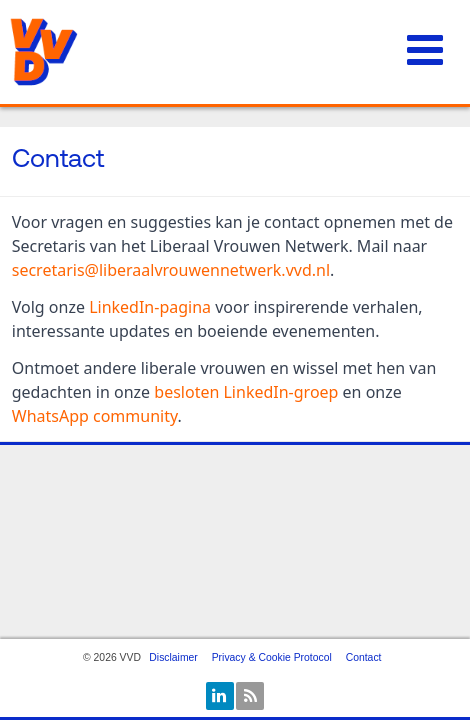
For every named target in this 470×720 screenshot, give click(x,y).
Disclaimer (173, 657)
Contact (364, 657)
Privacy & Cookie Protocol (272, 657)
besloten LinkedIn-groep (246, 392)
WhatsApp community (95, 416)
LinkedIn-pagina (150, 307)
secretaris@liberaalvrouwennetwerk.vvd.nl (171, 270)
